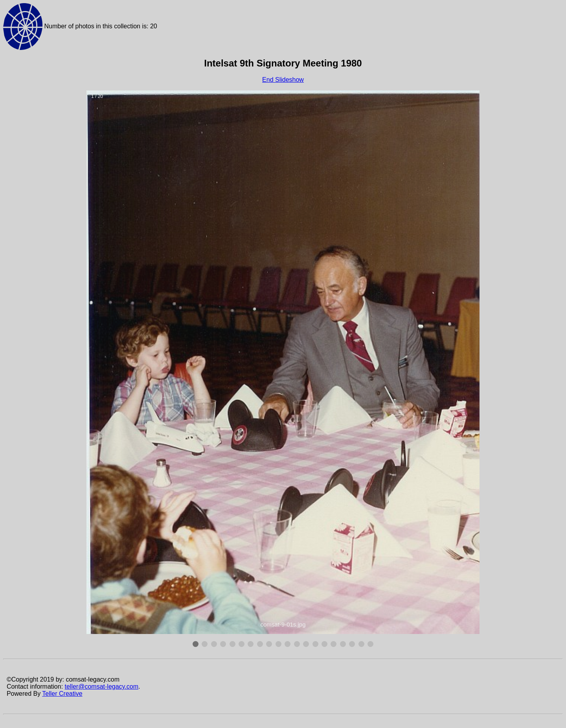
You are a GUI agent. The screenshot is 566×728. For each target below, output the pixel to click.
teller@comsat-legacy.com (102, 687)
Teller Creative (62, 694)
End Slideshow (283, 80)
